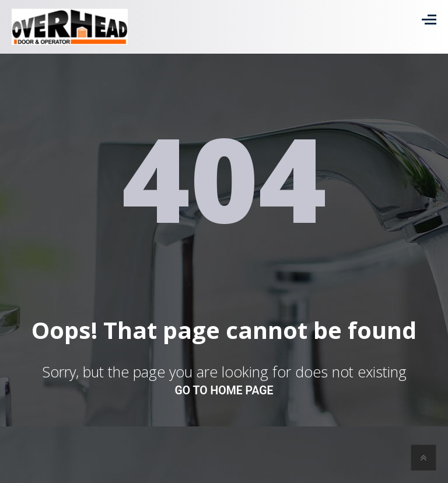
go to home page (224, 391)
